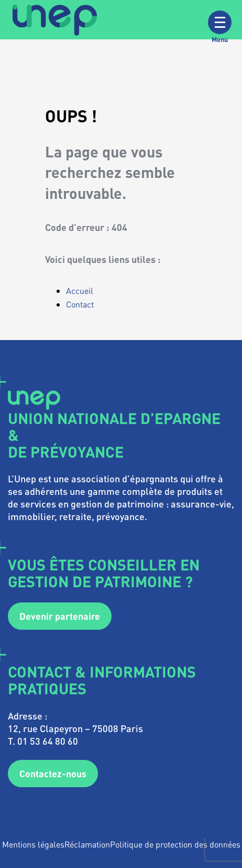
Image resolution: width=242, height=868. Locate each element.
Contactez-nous (53, 773)
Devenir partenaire (60, 616)
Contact (80, 304)
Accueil (80, 290)
